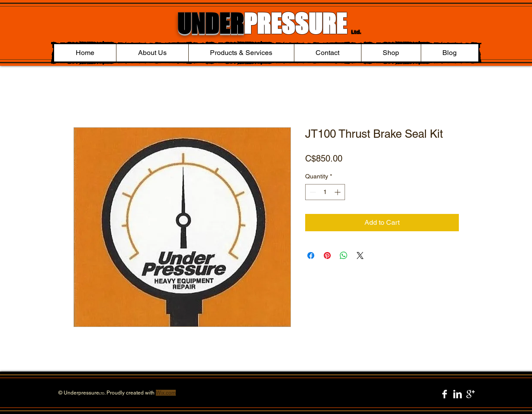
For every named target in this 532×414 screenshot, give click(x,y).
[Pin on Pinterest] (327, 256)
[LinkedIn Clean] (458, 394)
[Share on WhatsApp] (344, 256)
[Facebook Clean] (445, 394)
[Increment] (338, 192)
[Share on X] (360, 256)
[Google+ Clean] (471, 394)
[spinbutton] (325, 192)
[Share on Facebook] (311, 256)
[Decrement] (312, 192)
